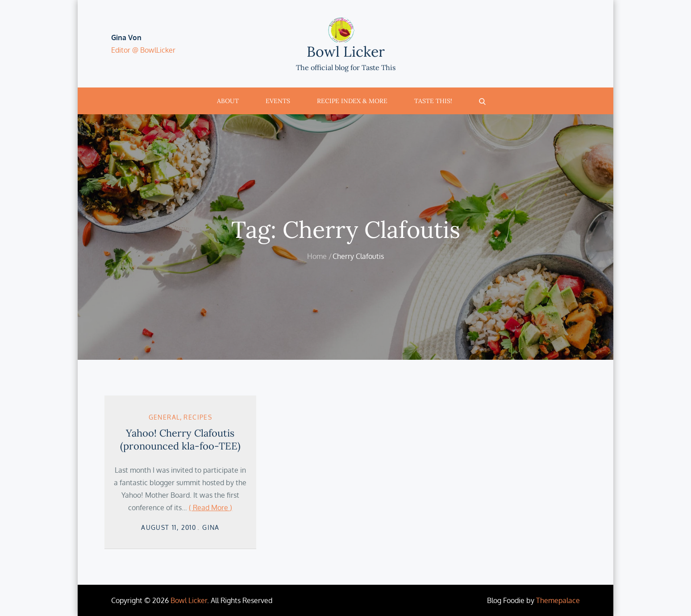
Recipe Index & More (352, 101)
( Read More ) (210, 508)
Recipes (198, 417)
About (228, 101)
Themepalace (558, 600)
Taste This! (433, 101)
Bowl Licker (346, 52)
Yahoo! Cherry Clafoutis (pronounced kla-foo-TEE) (180, 439)
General (164, 417)
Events (278, 101)
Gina (211, 527)
